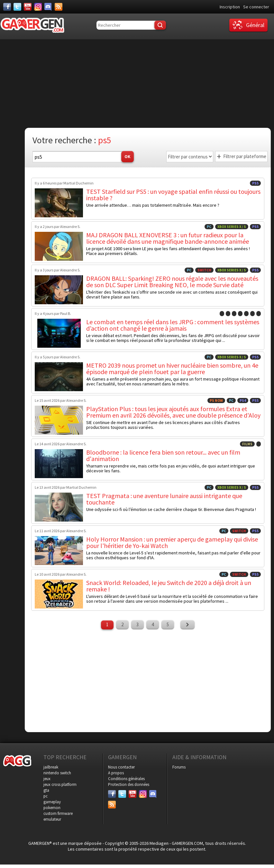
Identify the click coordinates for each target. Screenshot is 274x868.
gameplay (52, 802)
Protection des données (129, 784)
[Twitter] (17, 7)
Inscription (230, 7)
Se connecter (256, 7)
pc (46, 796)
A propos (116, 773)
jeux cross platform (60, 784)
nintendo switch (57, 773)
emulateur (52, 819)
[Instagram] (38, 7)
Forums (179, 767)
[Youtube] (28, 7)
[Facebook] (7, 7)
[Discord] (48, 7)
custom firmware (58, 813)
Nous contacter (121, 767)
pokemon (52, 808)
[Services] (59, 7)
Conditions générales (126, 779)
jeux (47, 779)
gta (46, 790)
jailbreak (51, 767)
